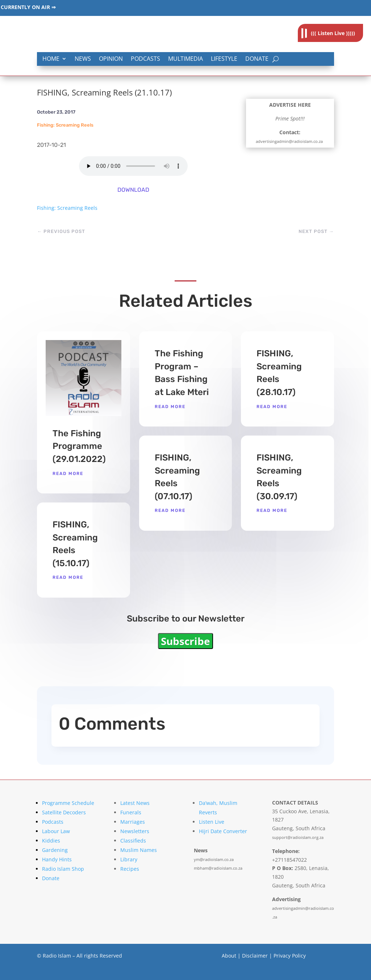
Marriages (133, 822)
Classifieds (133, 841)
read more (68, 474)
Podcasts (145, 59)
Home (51, 59)
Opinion (111, 59)
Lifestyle (224, 59)
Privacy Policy (290, 956)
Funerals (131, 812)
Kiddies (51, 841)
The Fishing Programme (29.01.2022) (79, 446)
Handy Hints (57, 859)
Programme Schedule (68, 803)
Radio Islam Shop (63, 869)
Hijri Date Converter (223, 831)
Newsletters (135, 831)
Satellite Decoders (64, 812)
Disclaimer (255, 956)
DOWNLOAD (133, 190)
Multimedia (185, 59)
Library (129, 859)
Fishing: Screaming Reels (65, 125)
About (229, 956)
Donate (257, 59)
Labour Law (56, 831)
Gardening (55, 850)
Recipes (130, 869)
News (83, 59)
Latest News (135, 803)
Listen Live (212, 822)
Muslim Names (139, 850)
